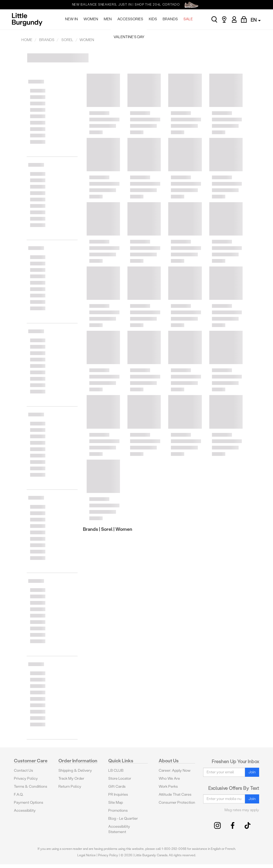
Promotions (118, 811)
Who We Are (169, 779)
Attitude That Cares (175, 795)
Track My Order (71, 779)
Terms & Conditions (31, 787)
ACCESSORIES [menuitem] (130, 19)
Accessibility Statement (119, 829)
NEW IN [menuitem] (71, 19)
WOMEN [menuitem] (91, 19)
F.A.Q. (19, 795)
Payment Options (29, 803)
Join (252, 772)
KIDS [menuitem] (153, 19)
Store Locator (120, 779)
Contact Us (23, 771)
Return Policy (70, 787)
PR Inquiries (118, 795)
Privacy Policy (26, 779)
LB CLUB (116, 771)
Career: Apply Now (175, 771)
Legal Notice (87, 855)
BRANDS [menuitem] (170, 19)
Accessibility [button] (25, 811)
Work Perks (168, 787)
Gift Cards (117, 787)
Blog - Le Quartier (123, 819)
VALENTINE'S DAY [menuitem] (129, 37)
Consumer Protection (177, 803)
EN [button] (256, 20)
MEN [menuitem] (108, 19)
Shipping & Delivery (75, 771)
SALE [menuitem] (188, 19)
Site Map (116, 803)
